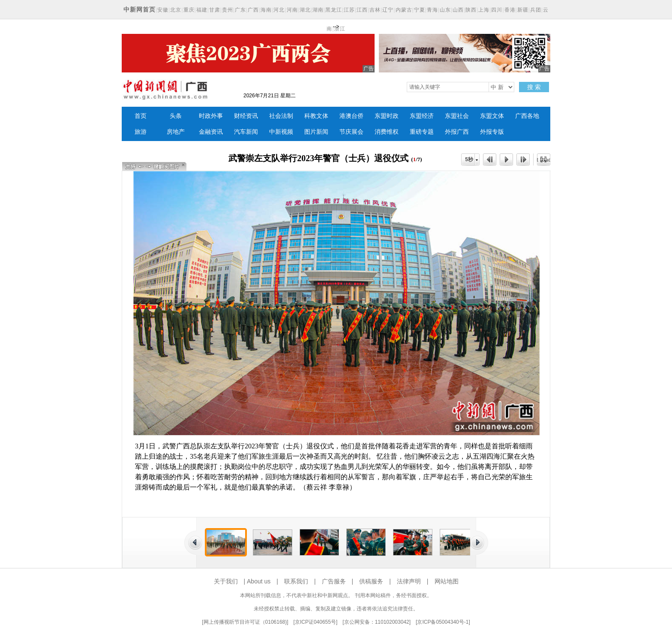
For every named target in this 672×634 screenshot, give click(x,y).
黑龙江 (334, 10)
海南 (266, 10)
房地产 (176, 132)
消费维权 (387, 132)
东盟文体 (492, 116)
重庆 (189, 10)
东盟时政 (387, 116)
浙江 (340, 29)
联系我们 (296, 581)
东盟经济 (422, 116)
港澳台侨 (351, 116)
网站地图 (447, 581)
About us (259, 581)
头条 (176, 116)
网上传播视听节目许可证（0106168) (245, 622)
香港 (510, 10)
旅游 (141, 132)
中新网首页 (139, 9)
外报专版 (492, 132)
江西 (362, 10)
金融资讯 (211, 132)
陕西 (471, 10)
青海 (432, 10)
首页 (141, 116)
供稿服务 (371, 581)
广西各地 (527, 116)
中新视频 (281, 132)
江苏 (349, 10)
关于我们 (226, 581)
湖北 (305, 10)
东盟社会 (457, 116)
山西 (458, 10)
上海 (484, 10)
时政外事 (211, 116)
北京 (176, 10)
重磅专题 (422, 132)
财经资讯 (246, 116)
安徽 (163, 10)
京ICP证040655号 (315, 622)
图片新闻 (316, 132)
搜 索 (534, 87)
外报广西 (457, 132)
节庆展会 (351, 132)
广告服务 (334, 581)
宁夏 (420, 10)
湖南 (318, 10)
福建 (202, 10)
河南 (292, 10)
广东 (240, 10)
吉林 (375, 10)
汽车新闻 (246, 132)
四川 (497, 10)
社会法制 (281, 116)
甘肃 (215, 10)
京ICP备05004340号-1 (443, 622)
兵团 (536, 10)
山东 (445, 10)
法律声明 (409, 581)
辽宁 (388, 10)
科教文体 (316, 116)
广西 (253, 10)
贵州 (228, 10)
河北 (279, 10)
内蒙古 (404, 10)
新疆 (523, 10)
